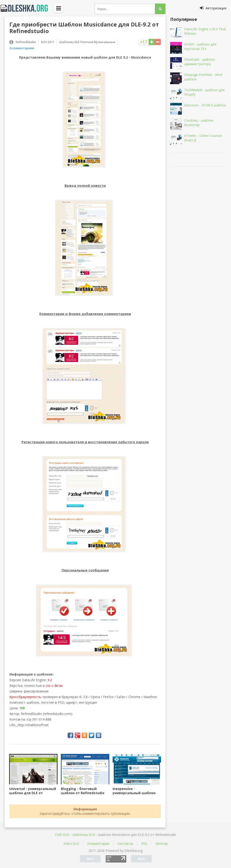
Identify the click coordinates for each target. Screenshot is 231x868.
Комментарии (98, 844)
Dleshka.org (27, 8)
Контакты (125, 844)
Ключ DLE (71, 844)
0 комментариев (22, 48)
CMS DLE (62, 835)
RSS (144, 844)
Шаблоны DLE (84, 835)
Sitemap (162, 844)
